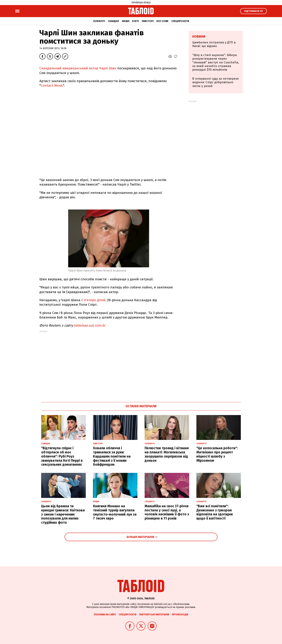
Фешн (126, 21)
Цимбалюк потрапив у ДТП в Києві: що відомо (214, 44)
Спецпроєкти (180, 21)
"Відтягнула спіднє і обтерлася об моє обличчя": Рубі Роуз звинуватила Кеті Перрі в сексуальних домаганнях (62, 456)
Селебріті (99, 21)
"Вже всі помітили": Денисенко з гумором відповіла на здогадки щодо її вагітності (215, 512)
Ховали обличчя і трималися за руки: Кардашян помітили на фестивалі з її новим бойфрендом (112, 456)
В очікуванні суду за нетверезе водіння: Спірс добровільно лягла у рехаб (216, 82)
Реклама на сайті (105, 615)
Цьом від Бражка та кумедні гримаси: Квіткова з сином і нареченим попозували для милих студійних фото (63, 514)
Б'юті (136, 21)
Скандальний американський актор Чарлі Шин (78, 68)
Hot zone (162, 21)
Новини (199, 37)
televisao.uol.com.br (90, 325)
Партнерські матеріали (154, 615)
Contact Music (52, 85)
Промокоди (180, 615)
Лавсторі (148, 21)
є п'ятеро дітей (93, 300)
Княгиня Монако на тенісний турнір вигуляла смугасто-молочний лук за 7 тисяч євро (115, 512)
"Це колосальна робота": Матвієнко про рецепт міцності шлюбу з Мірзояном (217, 454)
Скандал (113, 21)
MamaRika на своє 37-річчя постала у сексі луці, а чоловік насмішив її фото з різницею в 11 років (167, 512)
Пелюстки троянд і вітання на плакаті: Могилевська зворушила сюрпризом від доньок (167, 454)
